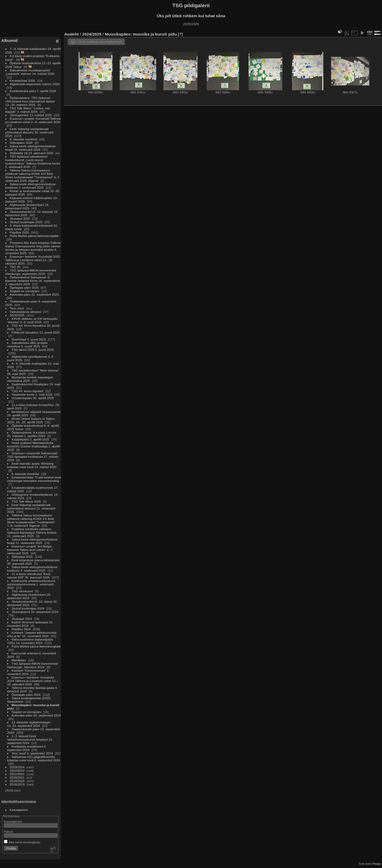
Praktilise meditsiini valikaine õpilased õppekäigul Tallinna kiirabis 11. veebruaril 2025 (32, 532)
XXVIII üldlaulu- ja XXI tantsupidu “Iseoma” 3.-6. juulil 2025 (32, 320)
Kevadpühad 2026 (23, 81)
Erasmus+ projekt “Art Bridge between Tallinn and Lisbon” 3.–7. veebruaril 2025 (30, 550)
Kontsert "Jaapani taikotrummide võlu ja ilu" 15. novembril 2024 (32, 634)
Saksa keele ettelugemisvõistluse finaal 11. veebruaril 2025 (32, 541)
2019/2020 (17, 781)
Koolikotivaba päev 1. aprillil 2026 (33, 91)
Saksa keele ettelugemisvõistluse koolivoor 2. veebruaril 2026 (31, 186)
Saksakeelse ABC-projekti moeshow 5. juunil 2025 (27, 344)
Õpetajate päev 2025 (24, 288)
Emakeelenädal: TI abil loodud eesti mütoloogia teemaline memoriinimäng (34, 479)
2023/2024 (17, 767)
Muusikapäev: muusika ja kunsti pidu (141, 34)
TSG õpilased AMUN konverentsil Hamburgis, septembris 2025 (31, 272)
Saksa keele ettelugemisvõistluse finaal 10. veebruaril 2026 (31, 148)
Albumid (9, 40)
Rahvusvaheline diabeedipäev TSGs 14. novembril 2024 (30, 641)
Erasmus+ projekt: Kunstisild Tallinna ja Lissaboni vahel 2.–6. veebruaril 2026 (33, 120)
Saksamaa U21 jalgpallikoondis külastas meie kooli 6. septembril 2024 (34, 758)
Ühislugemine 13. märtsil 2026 (31, 115)
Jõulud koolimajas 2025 (26, 222)
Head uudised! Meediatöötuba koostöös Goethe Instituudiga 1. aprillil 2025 (34, 446)
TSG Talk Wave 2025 (26, 501)
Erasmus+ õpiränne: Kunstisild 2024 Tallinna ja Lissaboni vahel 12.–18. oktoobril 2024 (33, 681)
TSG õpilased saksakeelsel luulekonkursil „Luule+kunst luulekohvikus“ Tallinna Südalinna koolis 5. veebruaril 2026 (33, 162)
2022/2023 (17, 770)
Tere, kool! (17, 308)
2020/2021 (17, 777)
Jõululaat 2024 (22, 619)
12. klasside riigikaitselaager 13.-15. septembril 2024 (29, 724)
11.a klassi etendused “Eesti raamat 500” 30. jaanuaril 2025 (29, 576)
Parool (8, 832)
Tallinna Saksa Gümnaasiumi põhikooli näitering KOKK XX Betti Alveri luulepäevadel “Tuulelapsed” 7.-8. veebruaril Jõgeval (31, 520)
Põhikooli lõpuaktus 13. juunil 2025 (36, 332)
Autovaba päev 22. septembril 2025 (34, 294)
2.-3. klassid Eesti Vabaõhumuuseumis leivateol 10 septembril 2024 (30, 739)
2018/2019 (17, 784)
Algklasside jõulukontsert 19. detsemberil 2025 (27, 206)
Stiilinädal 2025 (22, 557)
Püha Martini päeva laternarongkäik (34, 236)
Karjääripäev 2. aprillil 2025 (31, 439)
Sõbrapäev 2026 (21, 143)
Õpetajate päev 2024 (26, 695)
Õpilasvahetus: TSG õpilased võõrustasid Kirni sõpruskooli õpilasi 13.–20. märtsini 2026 (30, 101)
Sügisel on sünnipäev (25, 291)
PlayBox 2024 (21, 629)
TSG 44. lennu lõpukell (27, 391)
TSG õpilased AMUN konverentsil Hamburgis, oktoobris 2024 (32, 665)
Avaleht (71, 34)
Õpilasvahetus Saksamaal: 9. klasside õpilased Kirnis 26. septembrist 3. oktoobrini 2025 (33, 281)
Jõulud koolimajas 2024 (28, 608)
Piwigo (377, 864)
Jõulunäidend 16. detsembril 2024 (35, 612)
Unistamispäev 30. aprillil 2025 (33, 398)
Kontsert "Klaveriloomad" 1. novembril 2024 (28, 672)
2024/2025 (17, 315)
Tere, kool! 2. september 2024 (32, 753)
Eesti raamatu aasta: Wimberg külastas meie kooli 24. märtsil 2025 (32, 465)
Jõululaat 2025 (20, 219)
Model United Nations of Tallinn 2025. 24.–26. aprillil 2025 (31, 420)
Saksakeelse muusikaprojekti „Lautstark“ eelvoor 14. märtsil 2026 (30, 72)
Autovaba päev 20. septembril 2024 (36, 715)
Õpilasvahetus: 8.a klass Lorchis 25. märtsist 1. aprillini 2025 (32, 434)
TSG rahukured (22, 591)
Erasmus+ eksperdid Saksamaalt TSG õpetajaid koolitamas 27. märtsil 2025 (33, 457)
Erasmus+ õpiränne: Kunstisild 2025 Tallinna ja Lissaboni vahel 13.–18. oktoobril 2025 (32, 260)
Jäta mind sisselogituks (22, 842)
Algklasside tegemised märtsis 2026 (35, 84)
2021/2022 (17, 774)
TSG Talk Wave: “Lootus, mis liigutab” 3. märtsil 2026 (28, 110)
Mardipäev (19, 660)
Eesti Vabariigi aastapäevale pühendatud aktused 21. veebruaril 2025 (31, 508)
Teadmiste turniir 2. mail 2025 (32, 394)
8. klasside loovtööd (23, 139)
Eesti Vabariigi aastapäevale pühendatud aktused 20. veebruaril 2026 (29, 132)
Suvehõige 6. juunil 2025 (29, 339)
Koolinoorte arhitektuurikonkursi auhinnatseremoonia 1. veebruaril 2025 (31, 584)
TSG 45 (15, 267)
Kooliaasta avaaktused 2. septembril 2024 (27, 748)
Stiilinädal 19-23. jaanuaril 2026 (32, 153)
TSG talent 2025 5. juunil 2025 (33, 350)
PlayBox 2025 (19, 232)
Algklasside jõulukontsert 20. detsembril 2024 (29, 596)
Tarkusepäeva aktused (25, 312)
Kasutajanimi (19, 810)
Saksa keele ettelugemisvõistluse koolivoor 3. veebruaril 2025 (32, 569)
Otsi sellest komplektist (100, 42)
